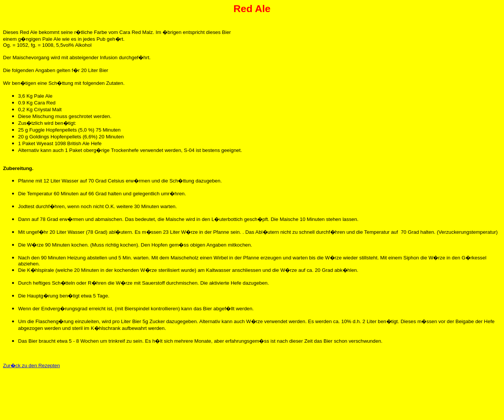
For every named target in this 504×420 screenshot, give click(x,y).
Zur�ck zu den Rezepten (31, 366)
